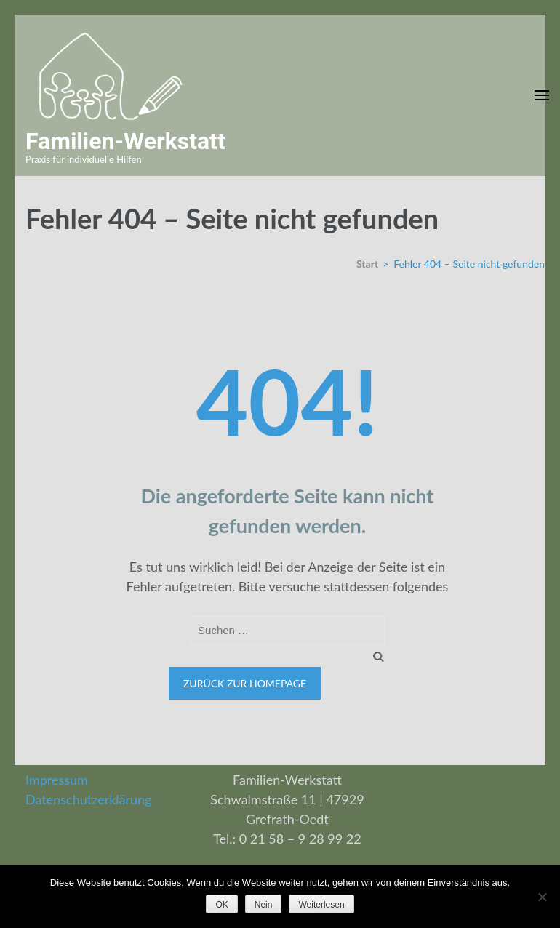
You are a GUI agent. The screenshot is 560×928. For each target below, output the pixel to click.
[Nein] (542, 897)
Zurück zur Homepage (245, 683)
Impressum (57, 780)
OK (221, 905)
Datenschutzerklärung (89, 799)
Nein (264, 905)
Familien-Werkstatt (125, 141)
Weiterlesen (321, 905)
